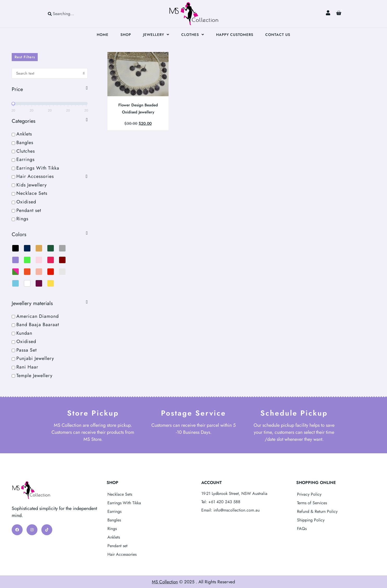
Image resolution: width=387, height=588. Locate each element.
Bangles (114, 520)
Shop (126, 35)
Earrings (114, 511)
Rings (112, 529)
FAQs (302, 529)
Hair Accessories (122, 554)
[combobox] (71, 14)
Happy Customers (235, 35)
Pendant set (117, 546)
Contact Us (278, 35)
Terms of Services (312, 503)
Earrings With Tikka (124, 503)
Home (103, 35)
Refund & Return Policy (317, 511)
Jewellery (156, 35)
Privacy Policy (309, 494)
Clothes (193, 35)
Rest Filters (25, 57)
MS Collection (165, 582)
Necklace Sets (120, 494)
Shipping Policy (311, 520)
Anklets (114, 537)
